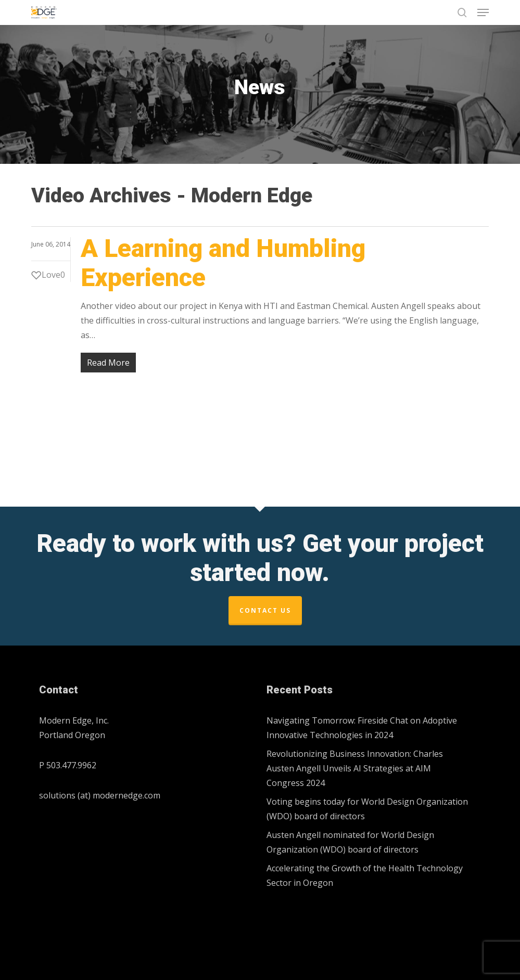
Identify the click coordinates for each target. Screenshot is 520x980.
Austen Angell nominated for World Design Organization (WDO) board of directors (350, 842)
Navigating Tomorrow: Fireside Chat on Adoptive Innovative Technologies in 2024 (362, 728)
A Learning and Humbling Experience (223, 263)
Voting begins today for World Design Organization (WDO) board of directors (367, 809)
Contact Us (265, 610)
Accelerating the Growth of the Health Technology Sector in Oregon (365, 875)
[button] (483, 12)
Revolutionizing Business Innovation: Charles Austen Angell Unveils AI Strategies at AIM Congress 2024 (355, 768)
